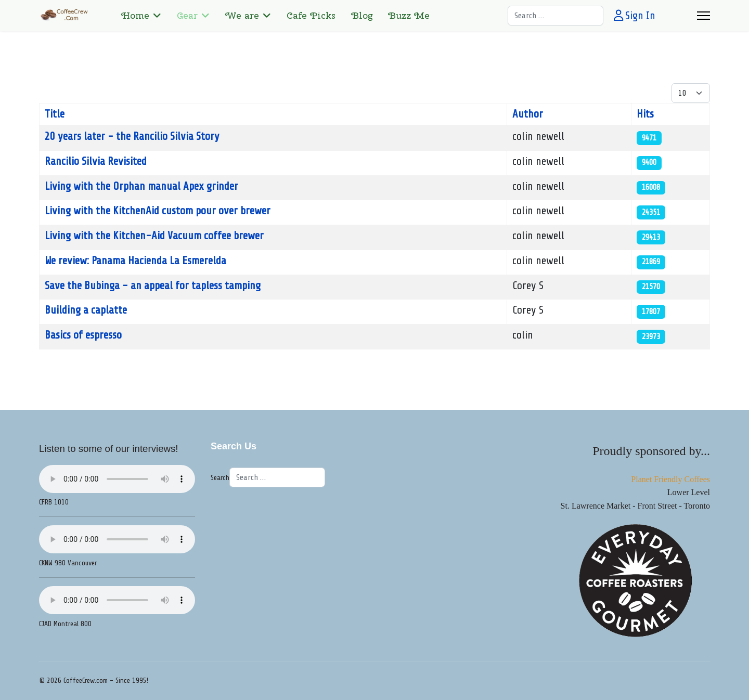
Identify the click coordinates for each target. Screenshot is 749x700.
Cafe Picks (311, 15)
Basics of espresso (83, 335)
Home (135, 15)
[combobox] (556, 16)
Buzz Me (409, 15)
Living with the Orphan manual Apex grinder (141, 186)
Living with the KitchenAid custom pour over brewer (158, 211)
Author (528, 114)
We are (242, 15)
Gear (187, 15)
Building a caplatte (86, 310)
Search (220, 478)
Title (55, 114)
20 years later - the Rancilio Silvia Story (132, 136)
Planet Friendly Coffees (670, 479)
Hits (645, 114)
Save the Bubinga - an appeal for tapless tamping (153, 286)
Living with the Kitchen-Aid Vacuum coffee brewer (154, 236)
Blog (362, 15)
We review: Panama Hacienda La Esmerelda (135, 261)
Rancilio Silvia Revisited (96, 161)
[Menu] (703, 16)
